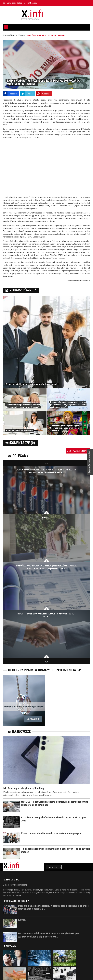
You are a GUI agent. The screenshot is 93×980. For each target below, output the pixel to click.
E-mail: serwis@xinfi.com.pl (15, 885)
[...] (51, 795)
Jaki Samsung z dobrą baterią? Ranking (25, 3)
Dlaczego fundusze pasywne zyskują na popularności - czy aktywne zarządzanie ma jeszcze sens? (68, 405)
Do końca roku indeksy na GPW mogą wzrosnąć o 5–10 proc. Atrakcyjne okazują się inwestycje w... (49, 935)
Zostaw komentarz (78, 451)
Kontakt (47, 518)
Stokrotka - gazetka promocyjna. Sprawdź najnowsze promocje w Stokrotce (65, 428)
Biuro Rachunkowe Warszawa (19, 430)
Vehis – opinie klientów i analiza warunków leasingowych (32, 384)
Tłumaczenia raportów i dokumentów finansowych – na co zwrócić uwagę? (23, 406)
